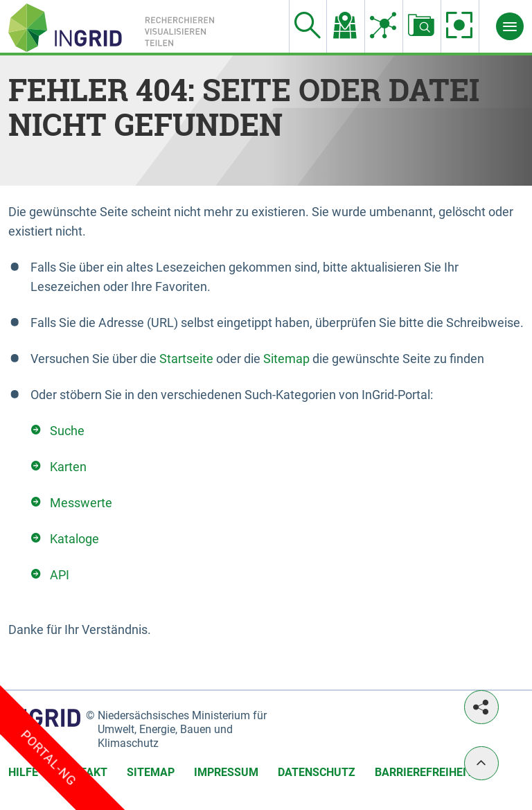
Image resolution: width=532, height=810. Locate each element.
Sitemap (286, 359)
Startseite (186, 359)
